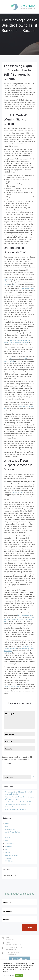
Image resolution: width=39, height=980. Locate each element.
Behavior (8, 838)
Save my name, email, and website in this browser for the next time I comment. (17, 758)
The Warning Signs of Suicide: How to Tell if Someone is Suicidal (19, 25)
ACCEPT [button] (19, 975)
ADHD (7, 823)
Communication (10, 844)
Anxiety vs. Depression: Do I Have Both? (18, 802)
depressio (7, 280)
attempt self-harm (28, 288)
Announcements (10, 829)
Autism (7, 835)
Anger (7, 826)
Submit (8, 764)
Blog (6, 841)
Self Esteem (9, 861)
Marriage (8, 852)
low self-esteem (18, 493)
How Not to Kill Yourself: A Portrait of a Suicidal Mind (19, 619)
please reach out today (12, 687)
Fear (6, 849)
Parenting (8, 858)
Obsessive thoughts (11, 855)
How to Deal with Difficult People (15, 810)
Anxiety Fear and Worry (12, 832)
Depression (8, 846)
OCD (15, 284)
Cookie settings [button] (8, 975)
